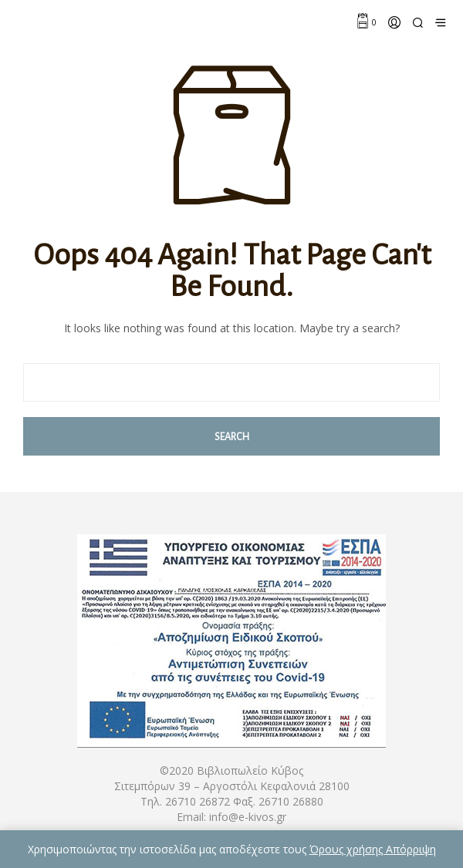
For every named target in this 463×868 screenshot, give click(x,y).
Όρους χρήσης (348, 849)
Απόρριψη (411, 849)
